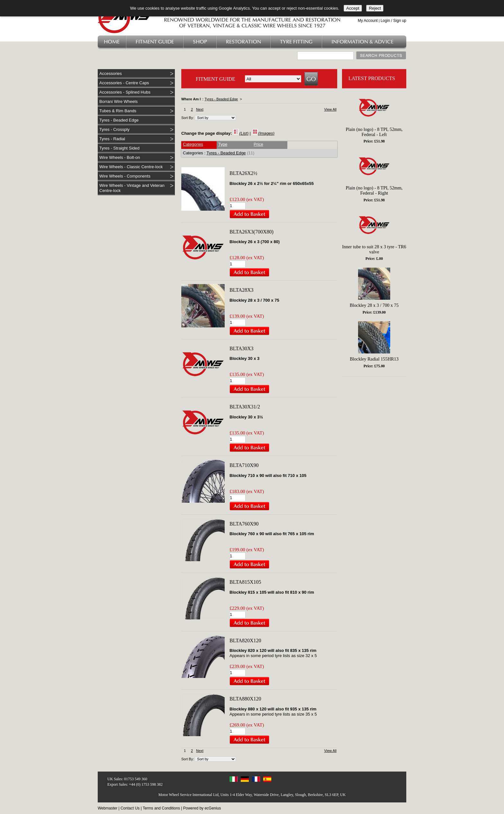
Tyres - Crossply (114, 129)
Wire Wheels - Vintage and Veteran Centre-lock (132, 188)
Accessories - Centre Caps (124, 83)
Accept (353, 8)
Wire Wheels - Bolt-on (120, 157)
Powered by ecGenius (202, 808)
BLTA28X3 (242, 290)
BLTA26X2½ (243, 173)
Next (200, 109)
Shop (200, 42)
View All (330, 109)
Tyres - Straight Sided (119, 148)
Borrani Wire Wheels (118, 101)
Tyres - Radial (112, 139)
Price (258, 144)
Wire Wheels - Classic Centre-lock (131, 167)
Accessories (111, 73)
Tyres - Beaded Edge (119, 120)
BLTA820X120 (245, 640)
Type (223, 144)
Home (112, 42)
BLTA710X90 (244, 465)
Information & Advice (362, 42)
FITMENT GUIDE (216, 79)
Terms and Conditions (161, 808)
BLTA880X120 (245, 699)
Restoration (243, 42)
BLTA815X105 (245, 582)
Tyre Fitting (296, 42)
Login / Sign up (393, 21)
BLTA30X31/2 (245, 407)
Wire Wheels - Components (125, 176)
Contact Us (130, 808)
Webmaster (108, 808)
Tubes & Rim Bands (118, 111)
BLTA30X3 (242, 348)
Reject (375, 8)
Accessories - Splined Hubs (125, 92)
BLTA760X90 (244, 524)
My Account (368, 21)
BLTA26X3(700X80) (252, 232)
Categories (193, 144)
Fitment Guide (155, 42)
